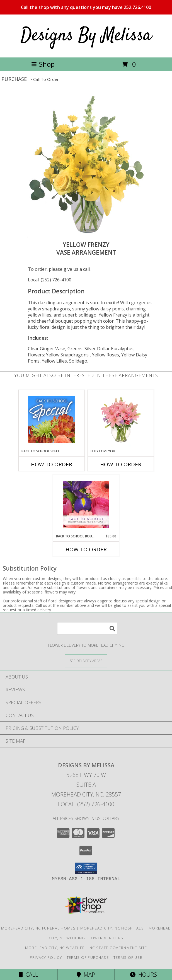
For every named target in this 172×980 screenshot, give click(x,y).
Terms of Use (128, 957)
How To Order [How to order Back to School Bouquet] (86, 549)
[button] (86, 868)
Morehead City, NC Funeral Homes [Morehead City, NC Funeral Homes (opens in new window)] (38, 928)
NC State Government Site (118, 948)
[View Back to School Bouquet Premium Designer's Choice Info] (86, 504)
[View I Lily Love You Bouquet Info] (121, 419)
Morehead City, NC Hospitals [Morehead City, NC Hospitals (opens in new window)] (112, 928)
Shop (43, 64)
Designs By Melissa (86, 36)
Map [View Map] (86, 975)
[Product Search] (87, 628)
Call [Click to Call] (29, 975)
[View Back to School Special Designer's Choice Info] (51, 419)
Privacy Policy (46, 957)
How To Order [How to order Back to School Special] (52, 464)
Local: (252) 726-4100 (50, 280)
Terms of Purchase (88, 957)
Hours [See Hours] (143, 975)
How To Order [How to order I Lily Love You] (121, 464)
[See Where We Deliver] (86, 661)
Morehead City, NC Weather (55, 948)
